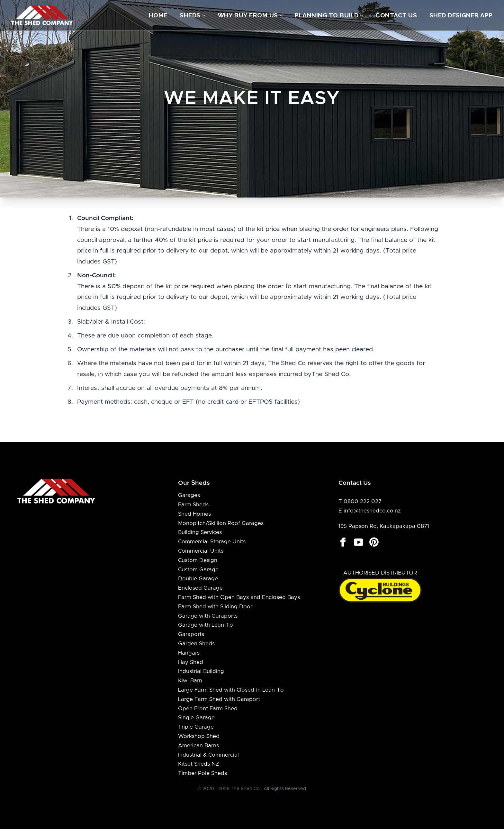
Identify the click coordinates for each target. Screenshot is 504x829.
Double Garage (198, 579)
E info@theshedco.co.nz (370, 511)
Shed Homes (194, 514)
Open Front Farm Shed (208, 709)
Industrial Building (201, 671)
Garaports (191, 634)
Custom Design (198, 560)
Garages (189, 495)
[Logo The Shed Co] (42, 15)
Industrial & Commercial (208, 755)
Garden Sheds (196, 644)
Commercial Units (201, 551)
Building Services (200, 532)
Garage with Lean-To (206, 625)
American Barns (198, 746)
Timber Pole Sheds (203, 773)
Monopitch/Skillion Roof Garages (221, 523)
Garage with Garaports (208, 616)
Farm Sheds (193, 505)
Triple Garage (196, 727)
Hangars (189, 653)
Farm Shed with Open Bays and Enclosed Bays (239, 597)
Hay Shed (191, 662)
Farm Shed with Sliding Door (215, 607)
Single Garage (196, 718)
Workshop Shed (199, 736)
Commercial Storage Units (212, 542)
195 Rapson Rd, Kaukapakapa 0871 (384, 526)
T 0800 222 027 (360, 502)
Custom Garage (198, 570)
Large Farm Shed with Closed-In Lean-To (231, 690)
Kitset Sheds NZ (199, 764)
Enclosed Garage (200, 588)
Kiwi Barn (190, 681)
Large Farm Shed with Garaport (219, 699)
